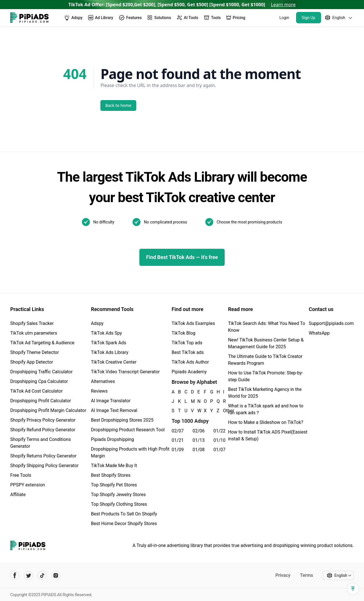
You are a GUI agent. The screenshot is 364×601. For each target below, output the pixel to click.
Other (223, 411)
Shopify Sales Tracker (32, 323)
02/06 (199, 431)
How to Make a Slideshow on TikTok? (266, 422)
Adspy (97, 323)
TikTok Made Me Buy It (114, 466)
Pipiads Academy (189, 372)
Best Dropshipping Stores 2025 (122, 420)
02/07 (178, 431)
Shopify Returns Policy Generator (43, 456)
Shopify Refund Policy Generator (43, 430)
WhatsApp (319, 333)
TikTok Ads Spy (106, 333)
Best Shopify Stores (111, 475)
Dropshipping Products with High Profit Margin (130, 452)
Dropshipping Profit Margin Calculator (48, 410)
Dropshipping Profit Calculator (41, 401)
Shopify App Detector (32, 362)
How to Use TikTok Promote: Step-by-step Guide (266, 376)
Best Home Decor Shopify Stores (124, 524)
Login (284, 18)
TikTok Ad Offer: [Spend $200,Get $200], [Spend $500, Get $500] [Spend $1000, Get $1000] (182, 5)
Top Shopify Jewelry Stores (118, 495)
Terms (307, 575)
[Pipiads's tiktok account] (42, 575)
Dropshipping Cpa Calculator (39, 381)
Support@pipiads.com (331, 323)
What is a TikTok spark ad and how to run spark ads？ (266, 409)
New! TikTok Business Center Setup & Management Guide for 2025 (266, 343)
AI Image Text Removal (114, 410)
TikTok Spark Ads (109, 343)
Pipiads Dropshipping (112, 439)
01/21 (178, 440)
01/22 (219, 431)
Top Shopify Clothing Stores (119, 504)
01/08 (199, 450)
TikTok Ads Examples (194, 323)
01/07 (219, 450)
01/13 (199, 440)
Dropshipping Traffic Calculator (41, 372)
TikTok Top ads (187, 343)
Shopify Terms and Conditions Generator (41, 443)
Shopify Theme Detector (35, 352)
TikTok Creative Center (114, 362)
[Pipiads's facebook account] (15, 575)
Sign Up (309, 18)
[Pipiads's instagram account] (56, 575)
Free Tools (21, 475)
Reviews (99, 391)
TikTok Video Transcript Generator (125, 372)
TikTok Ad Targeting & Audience (42, 343)
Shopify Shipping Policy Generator (44, 466)
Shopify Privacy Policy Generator (43, 420)
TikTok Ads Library (110, 352)
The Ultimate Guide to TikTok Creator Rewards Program (265, 360)
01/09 (178, 450)
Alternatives (103, 381)
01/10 (219, 440)
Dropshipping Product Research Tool (128, 430)
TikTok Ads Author (190, 362)
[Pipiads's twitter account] (28, 575)
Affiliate (18, 495)
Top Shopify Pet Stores (114, 485)
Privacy (283, 575)
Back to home (119, 105)
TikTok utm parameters (34, 333)
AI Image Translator (111, 401)
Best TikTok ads (188, 352)
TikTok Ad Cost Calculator (36, 391)
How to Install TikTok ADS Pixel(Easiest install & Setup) (268, 435)
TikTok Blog (184, 333)
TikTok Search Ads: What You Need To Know (267, 327)
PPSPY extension (28, 485)
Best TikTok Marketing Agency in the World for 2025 (265, 393)
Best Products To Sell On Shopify (124, 514)
